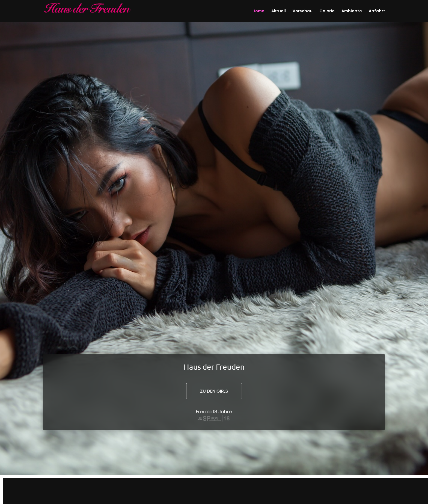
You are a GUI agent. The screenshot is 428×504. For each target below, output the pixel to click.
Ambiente (352, 11)
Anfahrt (377, 11)
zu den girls (214, 391)
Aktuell (279, 11)
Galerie (327, 11)
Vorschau (303, 11)
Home (258, 11)
